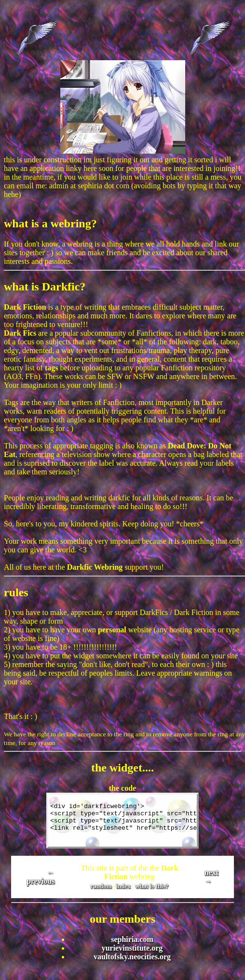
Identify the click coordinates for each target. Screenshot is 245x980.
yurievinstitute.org (132, 948)
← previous (41, 877)
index (123, 886)
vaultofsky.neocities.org (132, 957)
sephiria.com (132, 939)
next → (211, 877)
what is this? (152, 886)
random (101, 886)
